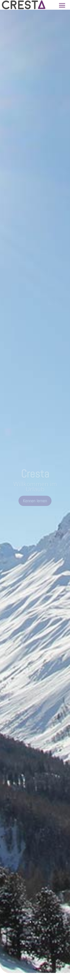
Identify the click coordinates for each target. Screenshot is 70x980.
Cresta (35, 475)
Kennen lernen (35, 502)
